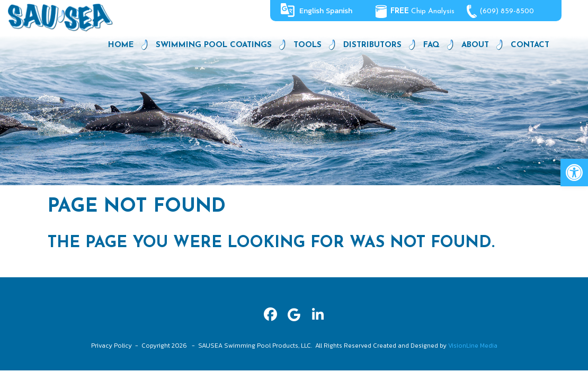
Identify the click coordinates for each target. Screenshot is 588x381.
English (311, 11)
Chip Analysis (422, 11)
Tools (308, 45)
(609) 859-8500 (507, 11)
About (475, 45)
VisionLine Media (473, 346)
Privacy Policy (112, 346)
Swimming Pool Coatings (214, 45)
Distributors (372, 45)
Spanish (339, 11)
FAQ (431, 45)
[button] (574, 173)
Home (121, 45)
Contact (530, 45)
